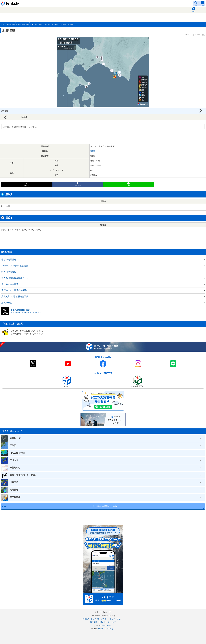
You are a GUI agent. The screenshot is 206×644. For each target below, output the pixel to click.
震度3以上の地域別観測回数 (15, 296)
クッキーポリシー (117, 619)
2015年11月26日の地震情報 (15, 266)
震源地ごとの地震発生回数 (14, 290)
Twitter (27, 186)
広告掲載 (94, 622)
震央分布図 (7, 303)
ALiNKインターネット (107, 629)
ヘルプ (113, 622)
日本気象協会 (107, 625)
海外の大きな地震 (10, 284)
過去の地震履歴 (9, 272)
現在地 (194, 11)
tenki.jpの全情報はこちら (105, 506)
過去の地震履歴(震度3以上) (14, 278)
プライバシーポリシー (100, 619)
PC (110, 612)
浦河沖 (93, 151)
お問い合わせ (104, 622)
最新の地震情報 (9, 260)
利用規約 (86, 619)
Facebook (78, 186)
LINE (128, 186)
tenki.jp (10, 3)
